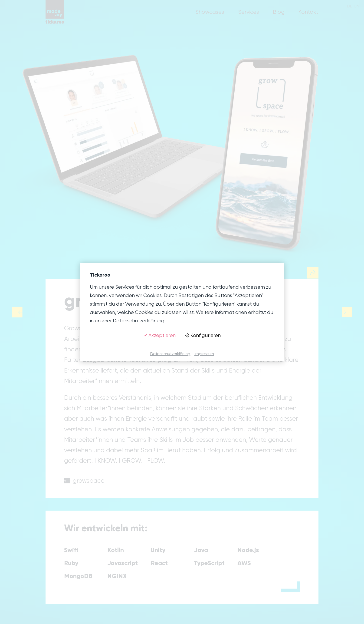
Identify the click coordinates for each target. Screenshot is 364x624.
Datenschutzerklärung (139, 321)
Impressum (204, 354)
